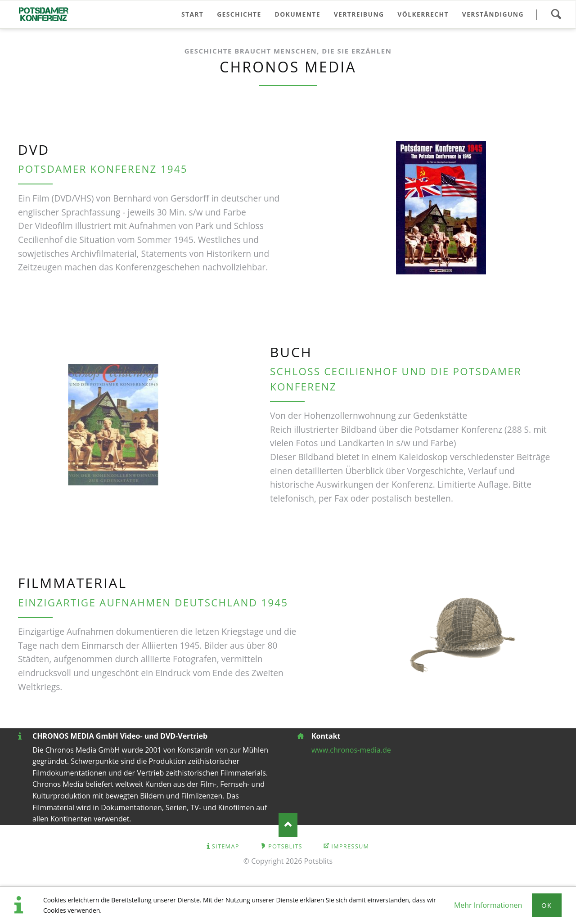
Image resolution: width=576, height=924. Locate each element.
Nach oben (288, 825)
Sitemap (226, 846)
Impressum (350, 846)
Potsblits (285, 846)
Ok (547, 905)
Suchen (556, 14)
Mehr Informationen (488, 905)
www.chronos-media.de (351, 750)
